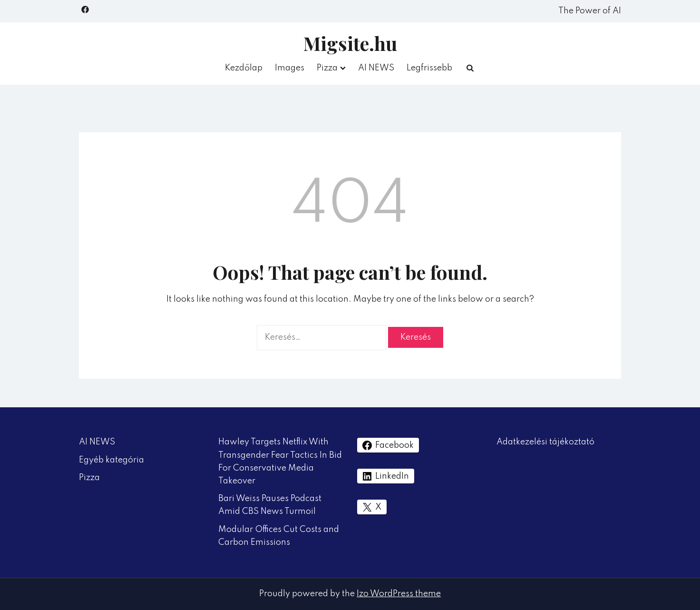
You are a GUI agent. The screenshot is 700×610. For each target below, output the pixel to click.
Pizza (327, 68)
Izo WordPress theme (399, 594)
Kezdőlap (244, 68)
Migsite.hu (350, 43)
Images (290, 68)
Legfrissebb (429, 68)
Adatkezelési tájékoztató (545, 442)
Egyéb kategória (112, 460)
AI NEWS (376, 68)
